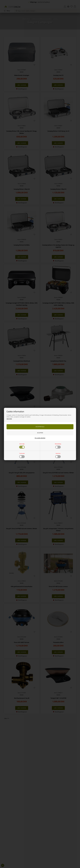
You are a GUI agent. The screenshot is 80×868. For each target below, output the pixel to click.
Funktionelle (22, 455)
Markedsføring (58, 446)
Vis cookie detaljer (40, 438)
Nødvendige (22, 446)
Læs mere (9, 419)
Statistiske (58, 455)
